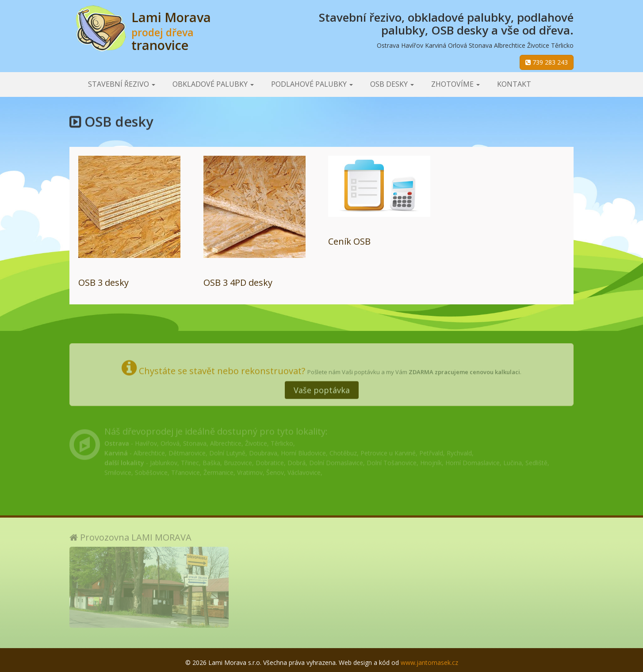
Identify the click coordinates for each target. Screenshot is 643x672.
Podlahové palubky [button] (312, 84)
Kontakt (514, 84)
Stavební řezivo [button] (122, 84)
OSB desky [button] (392, 84)
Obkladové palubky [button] (213, 84)
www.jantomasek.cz (429, 662)
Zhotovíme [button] (455, 84)
